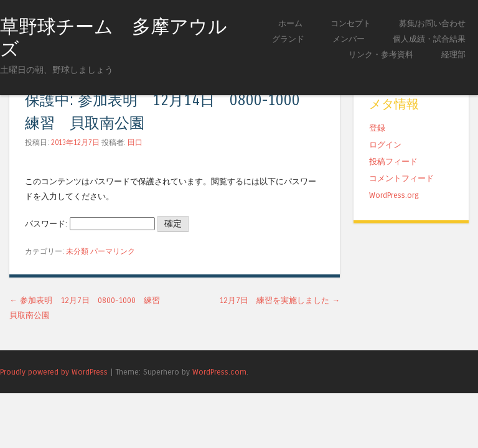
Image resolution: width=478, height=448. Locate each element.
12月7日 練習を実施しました (279, 300)
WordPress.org (394, 195)
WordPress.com (219, 372)
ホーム (290, 23)
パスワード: (90, 224)
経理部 (453, 54)
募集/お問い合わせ (432, 23)
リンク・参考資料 (381, 54)
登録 (377, 128)
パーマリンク (113, 251)
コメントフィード (401, 178)
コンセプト (351, 23)
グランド (288, 39)
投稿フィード (393, 161)
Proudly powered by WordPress (54, 372)
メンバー (349, 39)
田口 (135, 142)
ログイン (385, 145)
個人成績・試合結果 (429, 39)
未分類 (77, 251)
